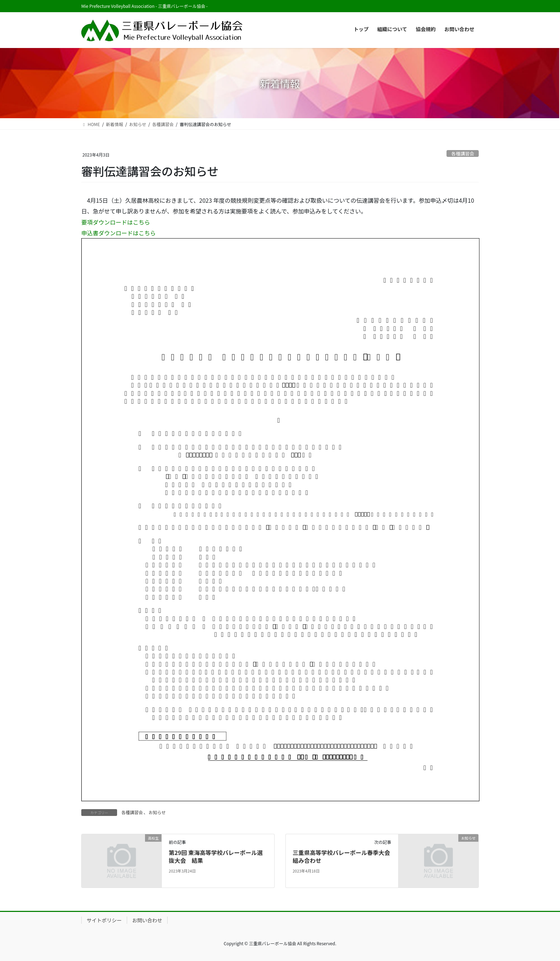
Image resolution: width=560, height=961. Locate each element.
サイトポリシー (104, 920)
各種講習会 (463, 153)
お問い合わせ (147, 920)
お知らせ (157, 812)
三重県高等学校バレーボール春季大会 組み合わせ (344, 856)
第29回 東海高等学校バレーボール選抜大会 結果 (216, 856)
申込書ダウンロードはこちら (119, 233)
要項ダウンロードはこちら (116, 222)
